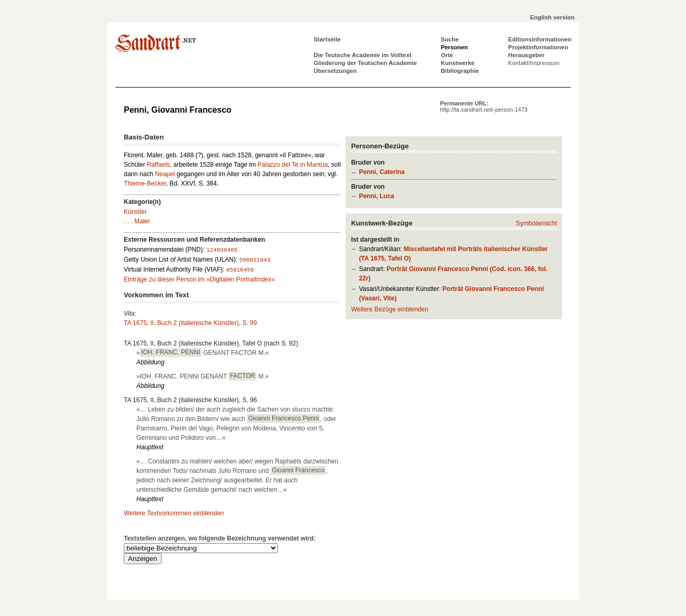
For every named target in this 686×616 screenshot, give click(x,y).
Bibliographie (460, 71)
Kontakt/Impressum (534, 63)
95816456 (240, 270)
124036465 (222, 250)
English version (553, 17)
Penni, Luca (376, 196)
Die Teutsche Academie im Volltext (363, 55)
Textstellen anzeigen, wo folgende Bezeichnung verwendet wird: (220, 538)
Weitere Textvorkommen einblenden (174, 513)
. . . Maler (137, 221)
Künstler (135, 212)
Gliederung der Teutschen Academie (365, 63)
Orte (447, 55)
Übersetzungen (335, 71)
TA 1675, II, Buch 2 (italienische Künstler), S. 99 (190, 323)
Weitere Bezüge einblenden (389, 309)
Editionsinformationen (540, 39)
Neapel (165, 174)
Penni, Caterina (382, 172)
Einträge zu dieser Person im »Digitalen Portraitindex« (199, 279)
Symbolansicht (537, 223)
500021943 (255, 260)
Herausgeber (527, 55)
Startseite (327, 39)
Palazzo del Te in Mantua (293, 165)
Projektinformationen (538, 47)
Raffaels (158, 165)
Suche (449, 39)
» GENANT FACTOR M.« (202, 352)
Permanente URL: (484, 106)
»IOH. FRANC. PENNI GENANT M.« (202, 376)
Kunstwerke (458, 63)
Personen (454, 47)
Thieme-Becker (145, 183)
